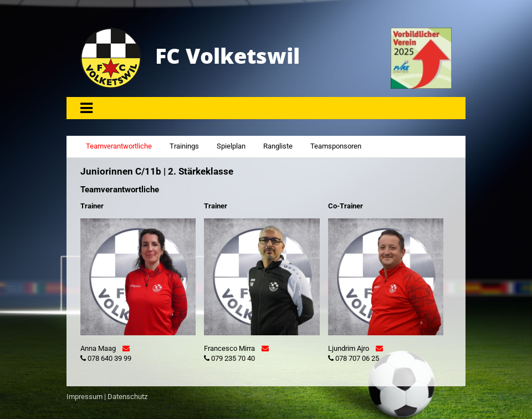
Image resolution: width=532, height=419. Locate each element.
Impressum (85, 397)
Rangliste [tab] (278, 146)
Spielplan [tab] (231, 146)
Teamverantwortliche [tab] (119, 146)
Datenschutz (127, 397)
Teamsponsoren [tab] (336, 146)
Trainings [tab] (184, 146)
